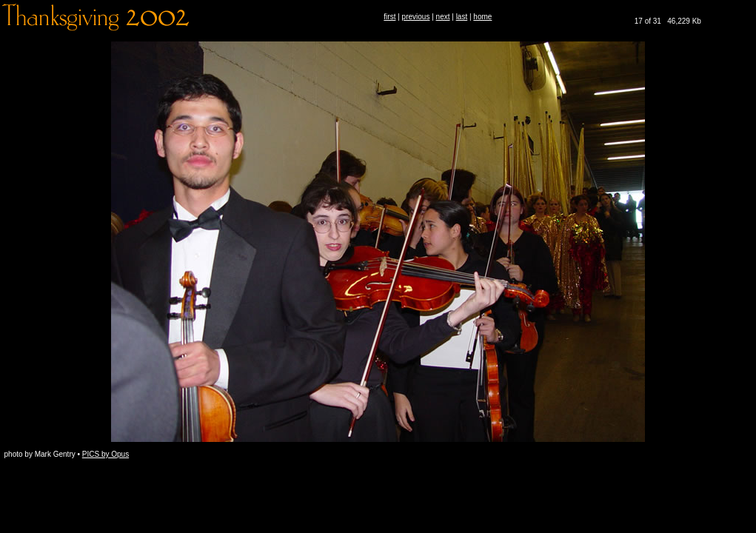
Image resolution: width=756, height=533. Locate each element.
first (389, 17)
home (482, 17)
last (462, 17)
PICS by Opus (106, 454)
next (443, 17)
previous (416, 17)
